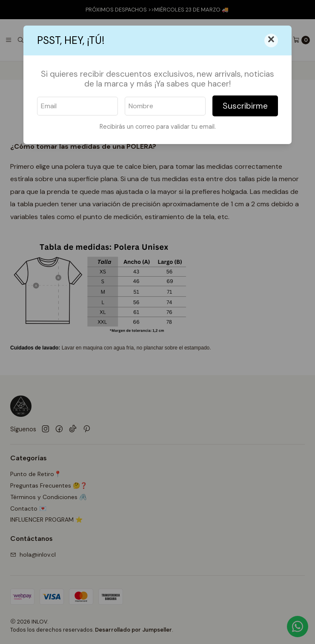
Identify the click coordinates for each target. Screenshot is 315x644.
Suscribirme (245, 106)
